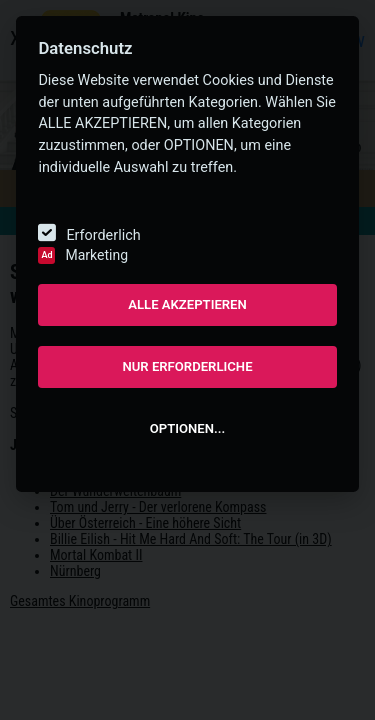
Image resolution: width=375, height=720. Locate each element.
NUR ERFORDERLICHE (187, 366)
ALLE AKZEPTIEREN (187, 304)
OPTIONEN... (187, 428)
